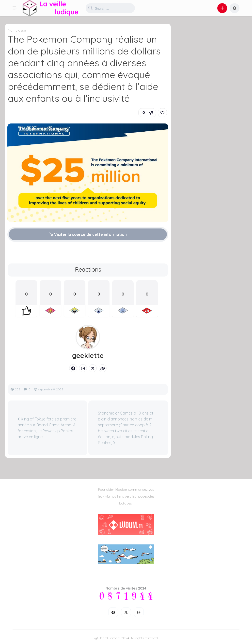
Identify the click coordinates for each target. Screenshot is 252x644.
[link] (162, 113)
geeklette (88, 355)
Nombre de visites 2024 (126, 588)
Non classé (17, 30)
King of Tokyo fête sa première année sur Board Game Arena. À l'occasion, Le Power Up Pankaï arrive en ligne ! (47, 428)
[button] (17, 8)
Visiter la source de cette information (88, 234)
